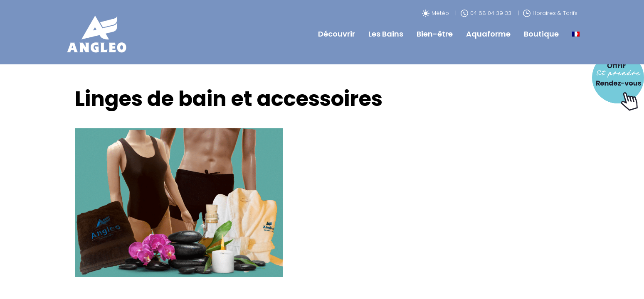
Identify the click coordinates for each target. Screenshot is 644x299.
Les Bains (386, 34)
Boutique (541, 34)
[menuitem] (576, 34)
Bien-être (435, 34)
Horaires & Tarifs (550, 13)
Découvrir (337, 34)
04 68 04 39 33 (486, 13)
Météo (436, 13)
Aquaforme (488, 34)
